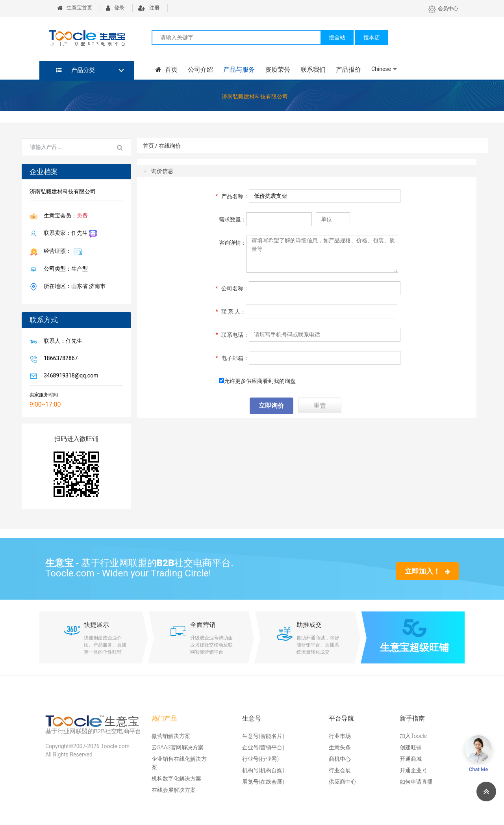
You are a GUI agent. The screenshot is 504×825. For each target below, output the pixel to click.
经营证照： (61, 251)
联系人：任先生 (61, 342)
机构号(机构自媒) (263, 770)
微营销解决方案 (171, 736)
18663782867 (59, 359)
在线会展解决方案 (174, 790)
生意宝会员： (64, 216)
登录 (115, 8)
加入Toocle (413, 736)
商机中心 (340, 759)
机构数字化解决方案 (176, 779)
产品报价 (348, 70)
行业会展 (340, 770)
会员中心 (443, 8)
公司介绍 (200, 70)
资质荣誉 (278, 70)
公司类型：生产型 (64, 269)
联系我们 (313, 70)
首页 (167, 70)
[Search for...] (66, 147)
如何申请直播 (416, 782)
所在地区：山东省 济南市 (73, 287)
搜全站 (337, 37)
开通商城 (411, 759)
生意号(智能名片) (263, 736)
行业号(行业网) (260, 759)
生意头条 (340, 747)
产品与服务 (239, 70)
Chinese (381, 69)
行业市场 (340, 736)
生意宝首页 (75, 8)
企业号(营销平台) (263, 747)
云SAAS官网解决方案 (178, 747)
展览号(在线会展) (263, 782)
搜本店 (372, 37)
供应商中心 (343, 782)
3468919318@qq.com (69, 376)
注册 (149, 8)
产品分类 (75, 70)
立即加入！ (427, 571)
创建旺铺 (411, 747)
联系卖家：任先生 (69, 234)
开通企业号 (413, 770)
